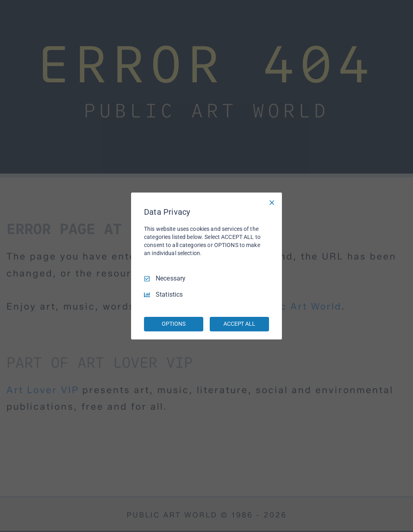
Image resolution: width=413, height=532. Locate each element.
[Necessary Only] (272, 203)
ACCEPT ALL (239, 324)
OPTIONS (173, 324)
